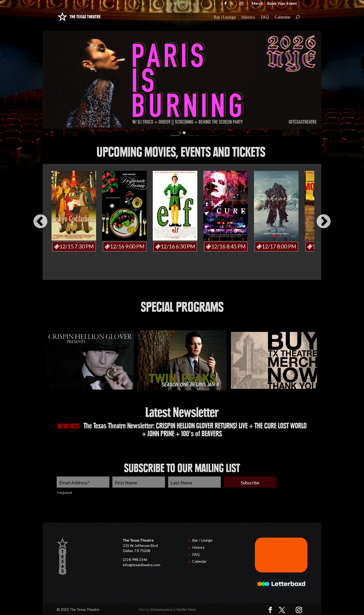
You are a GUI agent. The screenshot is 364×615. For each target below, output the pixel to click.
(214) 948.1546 (135, 559)
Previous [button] (40, 222)
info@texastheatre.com (141, 564)
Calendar (283, 17)
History (248, 17)
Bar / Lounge (225, 17)
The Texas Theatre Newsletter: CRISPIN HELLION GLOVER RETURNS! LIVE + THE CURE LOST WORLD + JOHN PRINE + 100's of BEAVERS (195, 429)
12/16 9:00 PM (127, 246)
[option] (74, 211)
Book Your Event (282, 4)
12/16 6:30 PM (178, 246)
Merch (257, 4)
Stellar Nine (186, 609)
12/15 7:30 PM (77, 246)
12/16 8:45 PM (228, 246)
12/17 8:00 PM (279, 246)
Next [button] (324, 222)
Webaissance (161, 609)
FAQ (265, 17)
